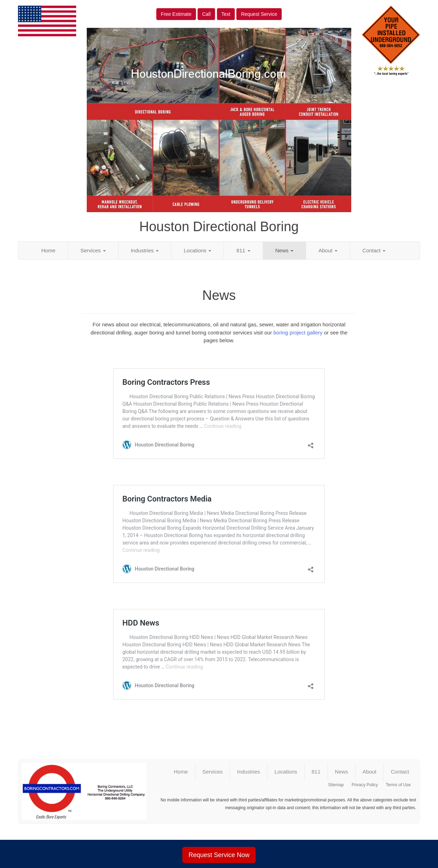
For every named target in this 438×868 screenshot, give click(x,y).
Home (48, 250)
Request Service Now (219, 855)
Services (93, 250)
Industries (145, 250)
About (328, 250)
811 (243, 250)
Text (226, 14)
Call (206, 14)
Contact (374, 250)
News (285, 250)
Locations (197, 250)
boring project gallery (298, 333)
